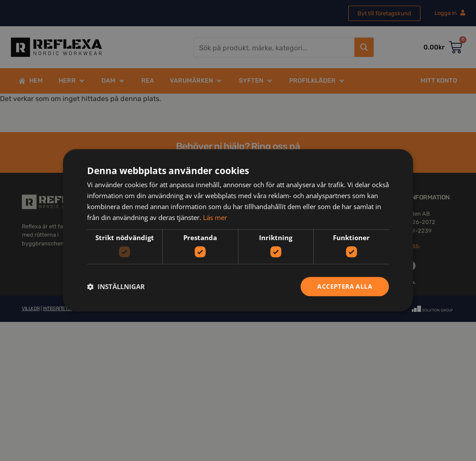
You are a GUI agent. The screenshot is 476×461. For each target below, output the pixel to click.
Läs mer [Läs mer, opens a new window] (215, 217)
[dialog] (238, 230)
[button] (116, 286)
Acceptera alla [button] (345, 286)
